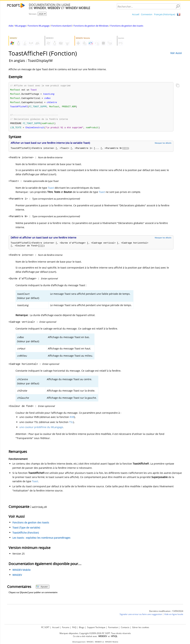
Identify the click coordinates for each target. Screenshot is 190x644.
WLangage (20, 26)
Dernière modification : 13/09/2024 (166, 613)
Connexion (147, 14)
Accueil (136, 14)
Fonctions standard (61, 26)
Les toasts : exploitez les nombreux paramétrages (41, 539)
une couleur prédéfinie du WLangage (41, 429)
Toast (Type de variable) (26, 529)
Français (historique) (165, 14)
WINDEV (17, 577)
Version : (33, 14)
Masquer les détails (163, 145)
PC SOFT (45, 627)
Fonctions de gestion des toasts (127, 26)
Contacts (125, 627)
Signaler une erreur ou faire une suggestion (141, 616)
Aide (11, 26)
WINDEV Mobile (21, 572)
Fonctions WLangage (39, 26)
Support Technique (96, 627)
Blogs (82, 627)
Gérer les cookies (141, 627)
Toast (51, 189)
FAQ (74, 627)
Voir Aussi (176, 53)
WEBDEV (98, 642)
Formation (113, 627)
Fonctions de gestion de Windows (91, 26)
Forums (66, 627)
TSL (71, 424)
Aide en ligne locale (174, 616)
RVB (72, 419)
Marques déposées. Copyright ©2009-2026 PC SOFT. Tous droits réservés (95, 633)
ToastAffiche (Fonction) (26, 534)
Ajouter (42, 588)
